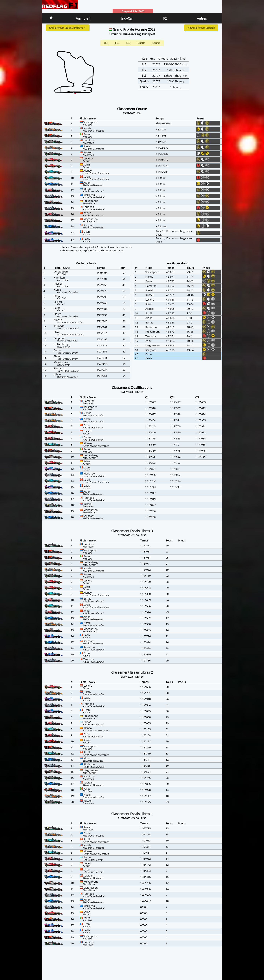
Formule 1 (83, 18)
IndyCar (127, 18)
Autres (202, 18)
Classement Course (132, 109)
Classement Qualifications (132, 388)
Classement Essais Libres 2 (132, 672)
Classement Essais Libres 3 (132, 531)
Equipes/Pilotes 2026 (133, 11)
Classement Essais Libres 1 (132, 814)
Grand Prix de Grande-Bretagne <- (67, 28)
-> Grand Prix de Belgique (201, 28)
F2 (165, 18)
